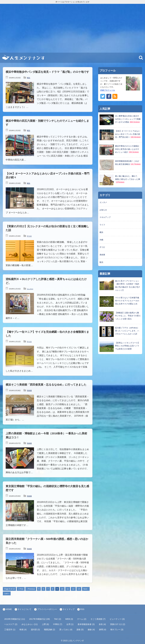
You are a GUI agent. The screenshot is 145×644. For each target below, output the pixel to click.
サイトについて (24, 609)
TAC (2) (58, 619)
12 (73, 589)
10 (62, 589)
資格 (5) (80, 630)
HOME (9, 609)
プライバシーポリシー (47, 609)
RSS (82, 609)
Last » (7, 593)
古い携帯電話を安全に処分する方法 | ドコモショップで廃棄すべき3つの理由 (128, 119)
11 (68, 589)
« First (21, 589)
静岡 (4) (103, 630)
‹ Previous (31, 589)
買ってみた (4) (66, 630)
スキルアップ (105, 217)
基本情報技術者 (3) (86, 624)
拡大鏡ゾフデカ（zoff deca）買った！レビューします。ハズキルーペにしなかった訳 (127, 331)
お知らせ (103, 210)
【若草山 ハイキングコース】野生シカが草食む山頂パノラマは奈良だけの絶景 (127, 346)
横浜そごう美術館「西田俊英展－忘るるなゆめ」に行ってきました (46, 385)
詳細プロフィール (108, 90)
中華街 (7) (58, 624)
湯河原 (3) (35, 630)
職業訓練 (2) (50, 630)
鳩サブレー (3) (117, 630)
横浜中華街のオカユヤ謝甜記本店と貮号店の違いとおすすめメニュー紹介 (127, 149)
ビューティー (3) (117, 619)
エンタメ (30, 289)
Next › (86, 589)
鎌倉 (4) (91, 630)
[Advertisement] (72, 28)
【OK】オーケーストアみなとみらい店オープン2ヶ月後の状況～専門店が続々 (128, 134)
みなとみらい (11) (30, 624)
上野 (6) (45, 624)
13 (79, 589)
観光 (101, 262)
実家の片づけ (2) (118, 624)
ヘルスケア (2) (11, 624)
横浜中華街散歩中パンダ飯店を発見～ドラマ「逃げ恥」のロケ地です (47, 72)
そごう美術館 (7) (98, 619)
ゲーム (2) (82, 619)
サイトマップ (69, 609)
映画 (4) (23, 630)
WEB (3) (69, 619)
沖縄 (101, 240)
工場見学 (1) (10, 630)
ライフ (102, 225)
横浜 (29, 78)
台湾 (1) (70, 624)
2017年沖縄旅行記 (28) (40, 619)
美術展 (29, 391)
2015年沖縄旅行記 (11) (15, 619)
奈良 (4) (102, 624)
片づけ (29, 236)
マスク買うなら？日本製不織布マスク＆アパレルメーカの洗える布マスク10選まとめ (127, 301)
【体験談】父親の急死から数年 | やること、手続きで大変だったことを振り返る (128, 316)
